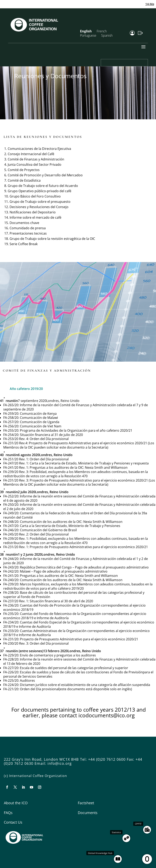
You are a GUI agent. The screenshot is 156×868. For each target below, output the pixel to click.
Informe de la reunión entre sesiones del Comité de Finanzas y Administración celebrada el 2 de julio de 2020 (79, 507)
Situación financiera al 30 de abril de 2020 (61, 601)
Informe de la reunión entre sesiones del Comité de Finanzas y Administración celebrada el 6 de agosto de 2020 (79, 498)
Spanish (107, 35)
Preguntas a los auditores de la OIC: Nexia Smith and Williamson (79, 467)
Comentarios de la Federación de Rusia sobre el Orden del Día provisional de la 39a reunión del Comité (75, 515)
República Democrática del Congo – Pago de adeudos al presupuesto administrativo (84, 567)
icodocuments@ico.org (107, 715)
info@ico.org (60, 763)
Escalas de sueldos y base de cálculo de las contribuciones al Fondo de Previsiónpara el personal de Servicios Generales (78, 674)
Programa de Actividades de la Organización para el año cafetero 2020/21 (76, 430)
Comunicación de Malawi (39, 418)
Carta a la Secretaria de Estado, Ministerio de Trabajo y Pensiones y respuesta (89, 463)
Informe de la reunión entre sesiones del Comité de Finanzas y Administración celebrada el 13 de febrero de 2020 (79, 661)
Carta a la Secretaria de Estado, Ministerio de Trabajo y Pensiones (70, 526)
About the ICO (16, 803)
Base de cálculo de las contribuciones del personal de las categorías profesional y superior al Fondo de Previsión (74, 595)
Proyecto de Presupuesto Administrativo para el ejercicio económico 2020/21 (89, 547)
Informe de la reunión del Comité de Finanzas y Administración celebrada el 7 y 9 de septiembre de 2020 (76, 407)
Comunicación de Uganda (40, 422)
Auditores (27, 680)
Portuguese (88, 35)
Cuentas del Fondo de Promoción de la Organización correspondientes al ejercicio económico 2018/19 (74, 607)
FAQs (8, 813)
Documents (88, 813)
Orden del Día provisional (49, 439)
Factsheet (86, 803)
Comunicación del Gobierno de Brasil (48, 530)
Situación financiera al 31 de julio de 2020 (51, 435)
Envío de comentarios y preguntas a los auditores (58, 655)
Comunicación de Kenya (38, 414)
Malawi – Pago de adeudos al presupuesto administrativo (64, 571)
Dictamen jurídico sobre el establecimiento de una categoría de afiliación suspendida (85, 685)
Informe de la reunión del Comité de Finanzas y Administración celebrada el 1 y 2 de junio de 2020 (76, 561)
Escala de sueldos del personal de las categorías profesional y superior (74, 668)
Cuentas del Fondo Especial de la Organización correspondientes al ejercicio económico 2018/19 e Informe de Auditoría (79, 624)
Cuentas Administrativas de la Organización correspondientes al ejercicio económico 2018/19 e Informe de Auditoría (76, 633)
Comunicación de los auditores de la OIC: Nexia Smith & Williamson (71, 522)
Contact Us (13, 822)
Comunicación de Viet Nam (41, 426)
